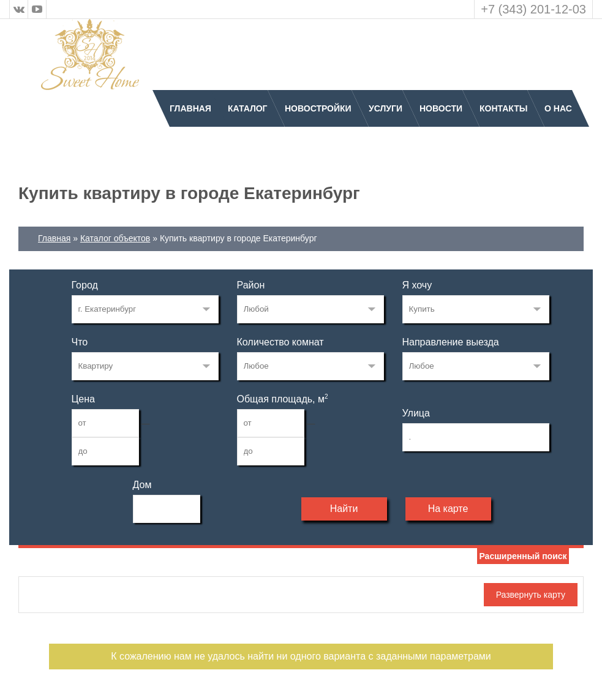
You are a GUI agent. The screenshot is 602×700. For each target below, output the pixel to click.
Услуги (386, 108)
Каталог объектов (115, 238)
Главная (190, 108)
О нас (558, 108)
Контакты (503, 108)
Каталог (248, 108)
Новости (441, 108)
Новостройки (318, 108)
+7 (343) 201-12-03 (533, 9)
